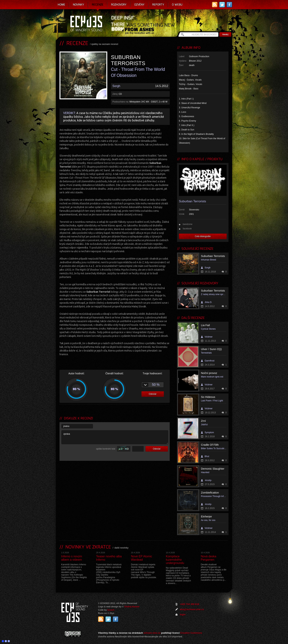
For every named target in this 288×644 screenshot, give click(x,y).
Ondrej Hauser (132, 607)
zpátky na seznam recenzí (105, 44)
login (183, 614)
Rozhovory (119, 5)
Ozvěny (139, 5)
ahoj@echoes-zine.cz (192, 609)
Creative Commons (191, 633)
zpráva (115, 437)
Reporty (158, 5)
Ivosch (111, 610)
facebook (187, 229)
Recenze (98, 5)
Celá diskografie (203, 236)
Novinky (79, 5)
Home (61, 5)
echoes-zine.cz (152, 633)
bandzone (188, 224)
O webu (177, 5)
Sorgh (116, 86)
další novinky (121, 548)
